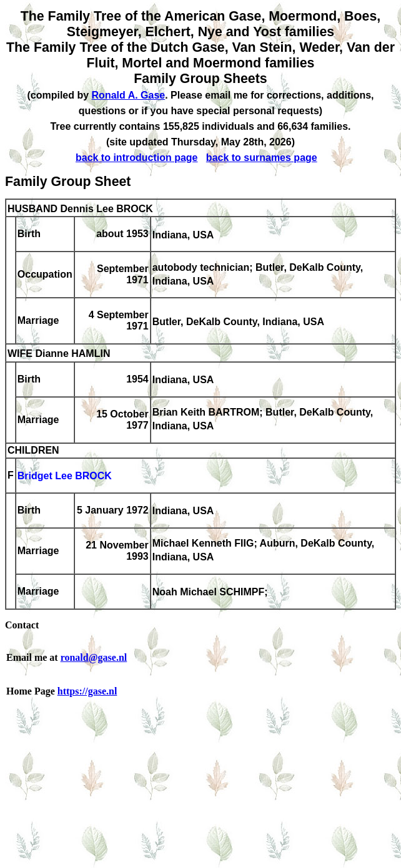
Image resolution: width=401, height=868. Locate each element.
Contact (22, 625)
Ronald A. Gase (129, 95)
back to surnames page (262, 158)
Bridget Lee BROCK (65, 476)
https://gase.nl (87, 691)
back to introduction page (137, 158)
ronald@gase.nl (94, 657)
